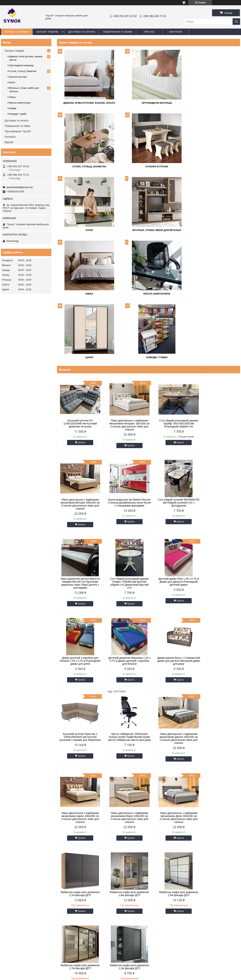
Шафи (211, 230)
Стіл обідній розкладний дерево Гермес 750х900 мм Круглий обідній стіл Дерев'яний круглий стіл (218, 440)
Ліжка (86, 230)
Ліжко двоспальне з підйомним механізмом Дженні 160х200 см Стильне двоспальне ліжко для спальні (172, 595)
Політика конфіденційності (158, 976)
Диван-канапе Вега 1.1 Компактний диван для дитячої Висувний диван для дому (218, 517)
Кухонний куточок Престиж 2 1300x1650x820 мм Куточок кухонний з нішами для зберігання (79, 595)
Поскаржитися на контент (129, 976)
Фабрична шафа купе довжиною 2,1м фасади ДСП (172, 671)
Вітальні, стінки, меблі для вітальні (211, 166)
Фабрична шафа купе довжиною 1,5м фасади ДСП (79, 750)
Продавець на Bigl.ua (120, 973)
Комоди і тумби (86, 293)
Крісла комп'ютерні (149, 230)
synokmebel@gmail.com (20, 187)
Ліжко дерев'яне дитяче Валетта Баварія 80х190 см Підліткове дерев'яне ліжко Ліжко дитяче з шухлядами (172, 440)
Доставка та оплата (17, 121)
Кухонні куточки (86, 166)
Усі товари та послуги (223, 778)
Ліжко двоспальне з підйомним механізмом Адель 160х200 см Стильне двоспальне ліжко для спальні (218, 595)
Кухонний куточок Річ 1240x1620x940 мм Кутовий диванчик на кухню (79, 359)
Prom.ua (138, 970)
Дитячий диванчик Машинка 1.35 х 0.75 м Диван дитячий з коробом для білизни (172, 517)
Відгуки (9, 142)
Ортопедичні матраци (149, 103)
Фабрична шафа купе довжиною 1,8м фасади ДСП (218, 671)
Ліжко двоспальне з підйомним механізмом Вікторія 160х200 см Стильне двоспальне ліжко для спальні (218, 361)
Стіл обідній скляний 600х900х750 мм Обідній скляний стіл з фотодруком (125, 438)
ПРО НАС (149, 32)
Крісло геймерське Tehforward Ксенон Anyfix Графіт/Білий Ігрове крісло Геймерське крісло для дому (125, 595)
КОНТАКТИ (176, 32)
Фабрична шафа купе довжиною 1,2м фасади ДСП (172, 750)
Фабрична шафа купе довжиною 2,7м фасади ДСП (125, 750)
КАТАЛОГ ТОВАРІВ (47, 32)
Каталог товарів (14, 51)
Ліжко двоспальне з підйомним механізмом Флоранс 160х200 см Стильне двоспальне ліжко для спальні (125, 361)
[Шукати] (236, 22)
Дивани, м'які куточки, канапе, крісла (86, 103)
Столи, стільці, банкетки (210, 103)
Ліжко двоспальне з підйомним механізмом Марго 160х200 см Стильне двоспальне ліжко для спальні (79, 674)
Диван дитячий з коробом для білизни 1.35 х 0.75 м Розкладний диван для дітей (125, 517)
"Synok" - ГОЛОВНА (17, 32)
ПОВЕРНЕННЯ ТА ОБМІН (118, 32)
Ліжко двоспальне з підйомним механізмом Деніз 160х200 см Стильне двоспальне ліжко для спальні (125, 674)
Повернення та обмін (17, 126)
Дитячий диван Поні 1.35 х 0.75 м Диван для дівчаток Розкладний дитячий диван (79, 517)
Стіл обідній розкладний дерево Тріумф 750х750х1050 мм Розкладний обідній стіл (172, 359)
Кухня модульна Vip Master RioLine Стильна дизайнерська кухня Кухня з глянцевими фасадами (79, 440)
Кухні (149, 166)
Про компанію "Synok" (18, 131)
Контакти (10, 137)
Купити (80, 378)
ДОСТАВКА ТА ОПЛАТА (82, 32)
